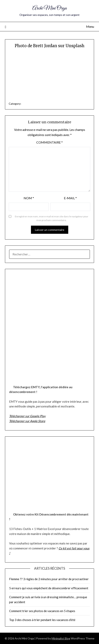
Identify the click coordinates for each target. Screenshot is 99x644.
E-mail (70, 198)
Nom (29, 198)
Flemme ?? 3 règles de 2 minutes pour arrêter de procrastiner (49, 579)
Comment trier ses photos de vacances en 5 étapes (42, 611)
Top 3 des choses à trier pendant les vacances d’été (42, 620)
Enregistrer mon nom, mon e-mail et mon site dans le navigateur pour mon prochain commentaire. (52, 218)
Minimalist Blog (61, 638)
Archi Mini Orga (49, 8)
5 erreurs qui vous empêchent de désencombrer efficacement (49, 588)
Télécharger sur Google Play (27, 416)
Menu (90, 26)
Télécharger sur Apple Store (27, 421)
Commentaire (49, 142)
